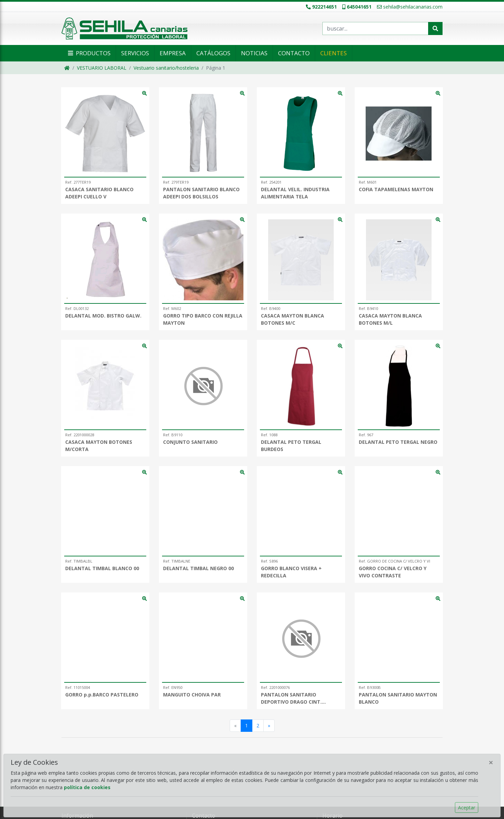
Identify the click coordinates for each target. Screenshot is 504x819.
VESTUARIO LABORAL (102, 68)
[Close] (491, 762)
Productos (89, 53)
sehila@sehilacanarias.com (410, 7)
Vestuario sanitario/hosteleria (166, 68)
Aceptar (467, 808)
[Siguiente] (269, 726)
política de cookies (87, 787)
